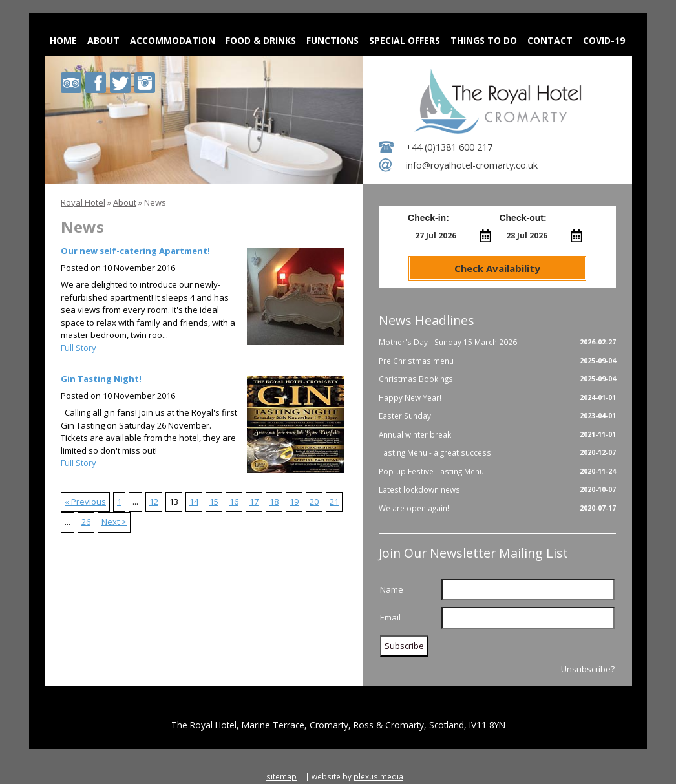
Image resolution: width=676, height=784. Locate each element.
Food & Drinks (261, 40)
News (155, 202)
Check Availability (497, 268)
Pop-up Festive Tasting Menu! (497, 472)
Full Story (79, 348)
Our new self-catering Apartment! (135, 251)
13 (174, 502)
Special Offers (405, 40)
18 (274, 502)
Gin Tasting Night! (101, 379)
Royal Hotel (83, 202)
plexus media (378, 776)
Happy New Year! (497, 398)
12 (154, 502)
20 (314, 502)
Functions (333, 40)
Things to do (484, 40)
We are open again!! (497, 509)
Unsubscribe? (588, 669)
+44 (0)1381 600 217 (449, 147)
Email (390, 617)
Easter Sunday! (497, 416)
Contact (550, 40)
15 (214, 502)
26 (86, 522)
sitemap (281, 776)
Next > (114, 522)
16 (234, 502)
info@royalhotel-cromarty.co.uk (472, 165)
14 (194, 502)
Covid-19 (604, 40)
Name (392, 589)
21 (334, 502)
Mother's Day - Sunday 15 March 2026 (497, 343)
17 (254, 502)
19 (294, 502)
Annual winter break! (497, 435)
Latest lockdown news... (497, 490)
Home (63, 40)
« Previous (85, 502)
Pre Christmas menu (497, 361)
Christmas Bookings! (497, 379)
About (103, 40)
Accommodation (173, 40)
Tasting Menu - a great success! (497, 453)
